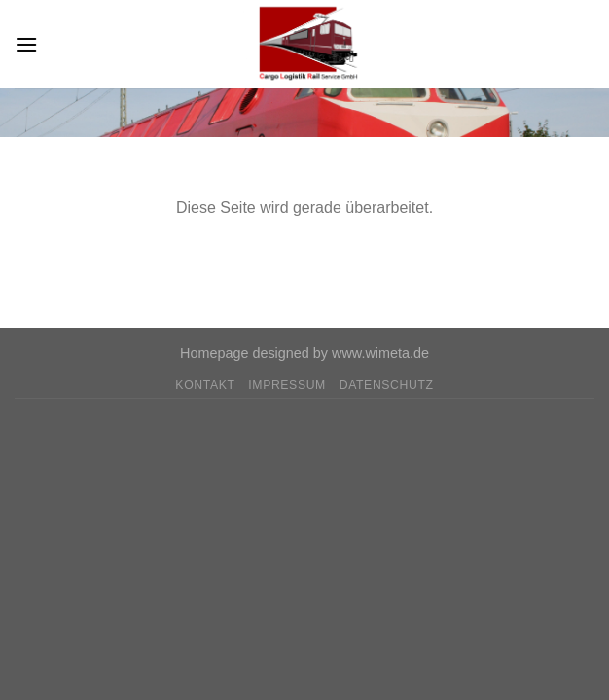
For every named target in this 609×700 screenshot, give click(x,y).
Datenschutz (387, 385)
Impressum (287, 385)
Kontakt (205, 385)
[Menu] (26, 44)
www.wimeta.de (380, 353)
